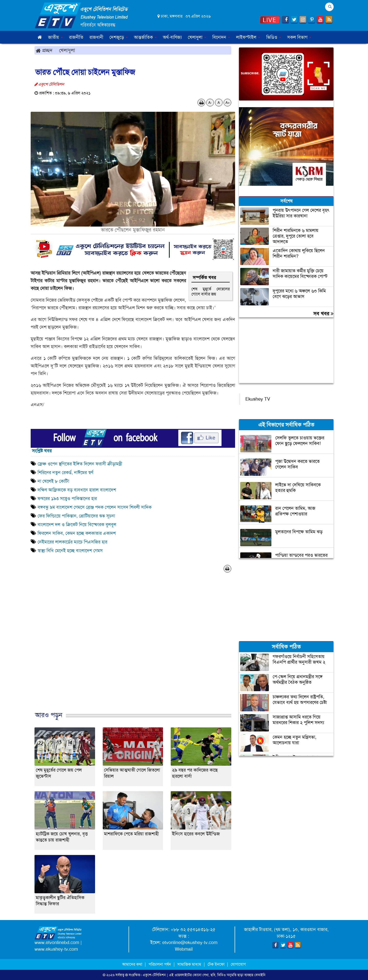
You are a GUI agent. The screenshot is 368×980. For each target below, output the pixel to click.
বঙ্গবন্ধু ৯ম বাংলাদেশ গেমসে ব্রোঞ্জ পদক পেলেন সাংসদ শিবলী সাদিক (95, 507)
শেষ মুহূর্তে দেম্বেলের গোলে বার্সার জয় (211, 291)
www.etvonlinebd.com (57, 942)
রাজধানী (96, 37)
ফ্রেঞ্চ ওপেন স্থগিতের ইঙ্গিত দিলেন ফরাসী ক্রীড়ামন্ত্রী (80, 464)
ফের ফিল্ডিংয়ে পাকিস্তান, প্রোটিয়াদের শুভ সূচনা (76, 516)
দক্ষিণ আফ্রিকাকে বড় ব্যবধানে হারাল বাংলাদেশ (77, 490)
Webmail (184, 949)
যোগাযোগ (238, 964)
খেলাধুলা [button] (197, 37)
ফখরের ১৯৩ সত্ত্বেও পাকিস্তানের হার (67, 499)
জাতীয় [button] (55, 37)
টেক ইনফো (217, 964)
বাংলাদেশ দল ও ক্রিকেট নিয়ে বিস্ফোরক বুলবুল (77, 525)
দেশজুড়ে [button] (119, 37)
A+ (228, 103)
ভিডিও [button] (274, 37)
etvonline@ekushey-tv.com (190, 942)
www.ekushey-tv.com (56, 949)
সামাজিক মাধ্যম (189, 964)
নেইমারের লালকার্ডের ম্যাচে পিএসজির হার (72, 542)
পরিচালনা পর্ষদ (160, 964)
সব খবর (323, 314)
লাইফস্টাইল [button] (248, 37)
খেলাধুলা (67, 50)
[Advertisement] (133, 647)
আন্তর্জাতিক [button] (145, 37)
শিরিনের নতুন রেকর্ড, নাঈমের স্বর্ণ (65, 473)
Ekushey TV (258, 399)
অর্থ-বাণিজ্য (172, 37)
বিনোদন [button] (221, 37)
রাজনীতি (76, 37)
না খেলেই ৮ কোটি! (53, 481)
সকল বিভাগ (299, 37)
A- (210, 103)
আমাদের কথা (133, 964)
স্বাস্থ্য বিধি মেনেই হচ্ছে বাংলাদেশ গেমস (70, 551)
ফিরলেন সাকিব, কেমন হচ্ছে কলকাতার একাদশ (77, 533)
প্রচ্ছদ (44, 50)
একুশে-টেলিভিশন (154, 975)
